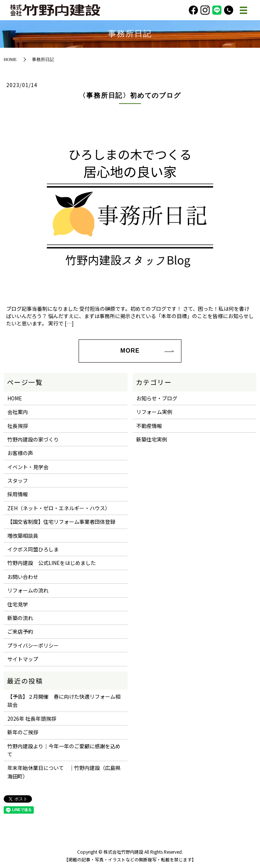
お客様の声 (20, 453)
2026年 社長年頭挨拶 (32, 718)
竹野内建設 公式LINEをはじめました (52, 563)
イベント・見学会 (28, 467)
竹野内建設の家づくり (33, 439)
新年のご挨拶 (23, 732)
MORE (130, 351)
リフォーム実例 (154, 412)
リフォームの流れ (28, 590)
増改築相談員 (23, 536)
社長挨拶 (18, 426)
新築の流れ (20, 618)
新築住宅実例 (152, 439)
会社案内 (18, 412)
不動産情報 (149, 426)
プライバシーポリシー (33, 645)
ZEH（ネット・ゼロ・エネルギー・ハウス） (59, 508)
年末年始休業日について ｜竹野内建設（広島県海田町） (64, 772)
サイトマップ (23, 659)
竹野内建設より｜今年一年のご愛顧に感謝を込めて (64, 750)
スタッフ (18, 480)
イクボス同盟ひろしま (33, 549)
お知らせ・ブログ (157, 398)
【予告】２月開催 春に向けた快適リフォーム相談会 (64, 700)
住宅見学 (18, 604)
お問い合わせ (23, 577)
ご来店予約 (20, 631)
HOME (10, 60)
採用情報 (18, 494)
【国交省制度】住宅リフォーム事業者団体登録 (61, 522)
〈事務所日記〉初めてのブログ (130, 96)
